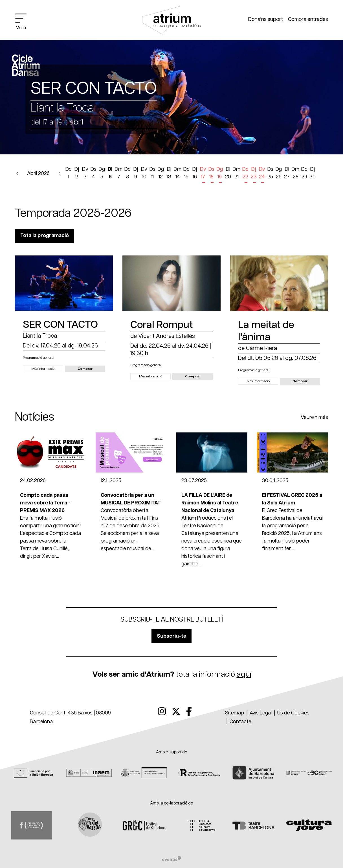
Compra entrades (308, 19)
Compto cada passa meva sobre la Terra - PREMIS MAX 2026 (45, 503)
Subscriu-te (171, 636)
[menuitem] (162, 712)
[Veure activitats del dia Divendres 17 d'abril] (203, 174)
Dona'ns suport (266, 19)
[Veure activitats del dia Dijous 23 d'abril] (254, 174)
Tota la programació (45, 236)
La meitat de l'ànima (266, 331)
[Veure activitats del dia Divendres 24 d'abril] (262, 174)
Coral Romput (161, 325)
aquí (244, 674)
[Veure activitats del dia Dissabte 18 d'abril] (211, 174)
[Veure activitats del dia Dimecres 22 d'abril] (245, 174)
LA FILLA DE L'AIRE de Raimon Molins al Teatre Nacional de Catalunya (210, 503)
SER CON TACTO (60, 325)
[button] (18, 174)
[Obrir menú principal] (23, 21)
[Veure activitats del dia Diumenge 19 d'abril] (220, 174)
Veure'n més (314, 417)
